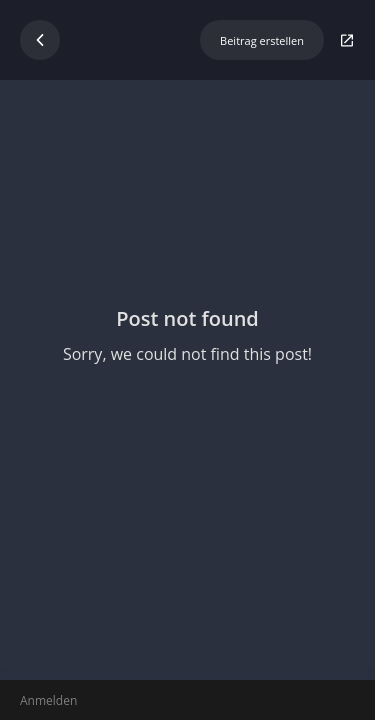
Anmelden (48, 700)
